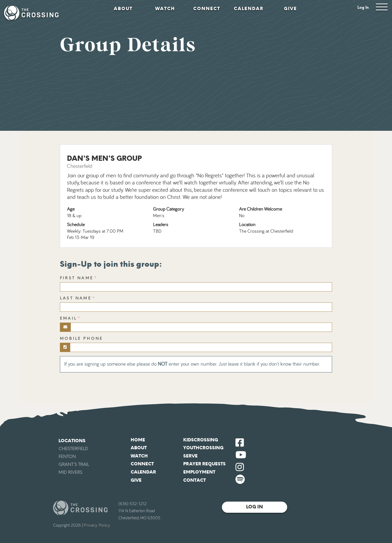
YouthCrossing (203, 448)
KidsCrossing (201, 440)
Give (290, 9)
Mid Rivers (71, 472)
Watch (165, 9)
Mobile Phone (81, 339)
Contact (195, 480)
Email (68, 318)
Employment (199, 472)
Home (138, 440)
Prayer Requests (204, 464)
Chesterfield (73, 449)
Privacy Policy (97, 525)
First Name (77, 278)
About (123, 9)
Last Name (76, 298)
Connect (207, 9)
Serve (190, 456)
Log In (363, 7)
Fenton (67, 456)
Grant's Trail (74, 464)
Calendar (249, 9)
